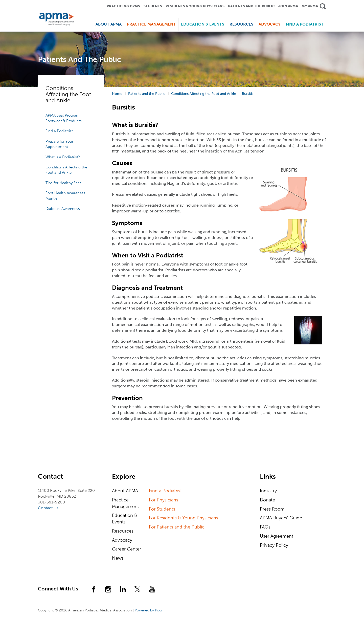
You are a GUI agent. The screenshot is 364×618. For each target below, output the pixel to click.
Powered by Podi (148, 610)
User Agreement (277, 536)
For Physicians (164, 500)
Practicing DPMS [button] (123, 6)
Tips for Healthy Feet (63, 183)
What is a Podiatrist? (63, 157)
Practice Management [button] (151, 24)
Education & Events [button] (203, 24)
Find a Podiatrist (305, 24)
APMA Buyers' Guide (281, 518)
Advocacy (122, 540)
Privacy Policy (274, 545)
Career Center (127, 549)
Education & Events (125, 519)
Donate (267, 500)
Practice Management (126, 503)
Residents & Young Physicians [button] (195, 6)
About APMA (125, 491)
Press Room (272, 509)
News (118, 558)
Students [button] (153, 6)
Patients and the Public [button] (251, 6)
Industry (268, 491)
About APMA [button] (109, 24)
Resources (123, 531)
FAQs (265, 527)
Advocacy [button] (270, 24)
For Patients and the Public (177, 527)
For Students (162, 509)
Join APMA (288, 6)
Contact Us (48, 508)
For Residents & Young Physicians (184, 518)
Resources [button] (241, 24)
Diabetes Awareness (63, 209)
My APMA (310, 6)
